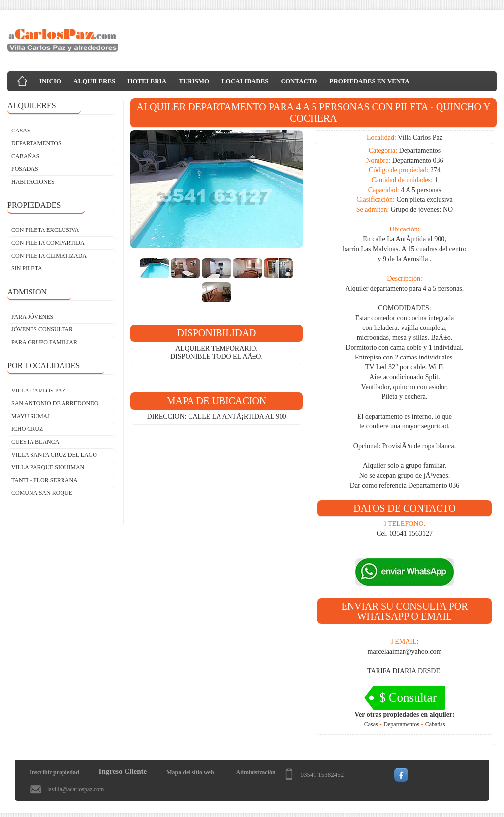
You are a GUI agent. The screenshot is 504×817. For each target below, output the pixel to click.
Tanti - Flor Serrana (45, 480)
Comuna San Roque (42, 493)
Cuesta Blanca (35, 442)
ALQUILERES (94, 81)
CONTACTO (299, 81)
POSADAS (25, 169)
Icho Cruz (27, 429)
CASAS (21, 131)
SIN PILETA (27, 268)
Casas (371, 724)
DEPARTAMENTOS (36, 143)
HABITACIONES (33, 182)
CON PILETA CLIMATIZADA (49, 256)
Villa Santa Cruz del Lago (54, 455)
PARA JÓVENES (32, 317)
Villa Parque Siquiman (48, 467)
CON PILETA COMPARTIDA (48, 243)
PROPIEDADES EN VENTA (369, 81)
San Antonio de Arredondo (55, 403)
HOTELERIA (147, 81)
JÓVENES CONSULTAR (42, 329)
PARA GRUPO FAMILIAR (44, 342)
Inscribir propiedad (54, 772)
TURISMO (194, 81)
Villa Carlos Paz (38, 391)
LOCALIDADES (245, 81)
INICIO (50, 81)
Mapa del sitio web (190, 772)
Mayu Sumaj (31, 416)
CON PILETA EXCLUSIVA (45, 230)
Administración (256, 772)
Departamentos (401, 724)
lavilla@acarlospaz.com (76, 789)
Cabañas (435, 724)
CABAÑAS (25, 156)
